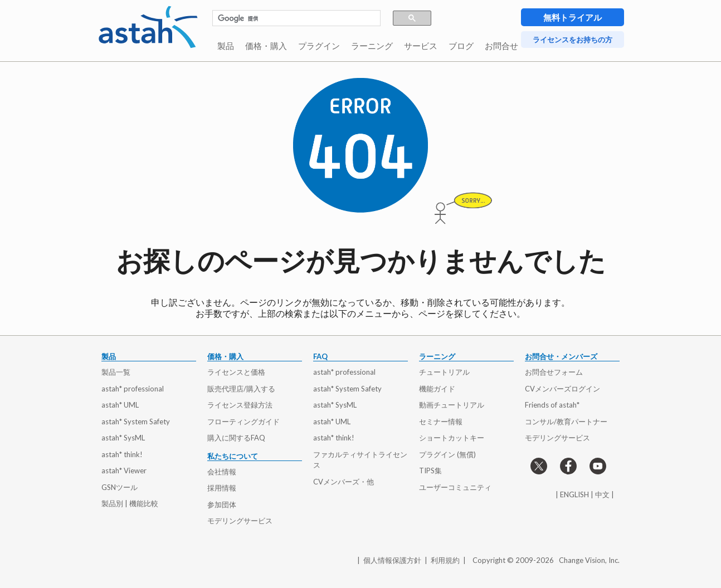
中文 (602, 494)
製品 (226, 46)
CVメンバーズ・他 (344, 482)
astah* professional (133, 389)
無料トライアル (573, 17)
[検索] (291, 18)
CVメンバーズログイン (562, 389)
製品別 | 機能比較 (130, 503)
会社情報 (222, 472)
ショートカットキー (452, 438)
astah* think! (122, 454)
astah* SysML (123, 438)
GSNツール (120, 487)
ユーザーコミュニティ (455, 487)
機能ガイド (437, 389)
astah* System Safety (136, 422)
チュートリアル (444, 372)
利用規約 (445, 560)
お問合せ (501, 46)
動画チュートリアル (452, 405)
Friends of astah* (552, 405)
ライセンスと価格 (236, 372)
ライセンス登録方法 (240, 405)
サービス (421, 46)
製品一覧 (116, 372)
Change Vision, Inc (588, 560)
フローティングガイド (243, 422)
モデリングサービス (240, 521)
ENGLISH (574, 494)
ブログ (461, 46)
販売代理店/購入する (241, 389)
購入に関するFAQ (236, 438)
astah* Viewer (124, 471)
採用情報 (222, 488)
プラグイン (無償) (447, 454)
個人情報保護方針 (392, 560)
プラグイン (319, 46)
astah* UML (120, 405)
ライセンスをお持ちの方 (573, 40)
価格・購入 (266, 46)
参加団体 (222, 504)
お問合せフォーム (554, 372)
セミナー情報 (441, 422)
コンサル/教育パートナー (566, 422)
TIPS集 (430, 471)
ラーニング (372, 46)
